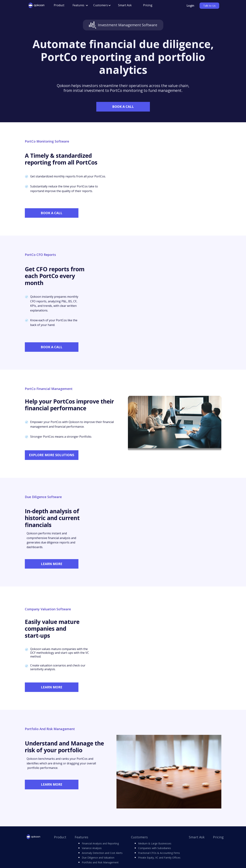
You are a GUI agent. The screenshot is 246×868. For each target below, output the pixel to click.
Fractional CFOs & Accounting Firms (159, 853)
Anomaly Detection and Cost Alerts (102, 853)
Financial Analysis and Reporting (100, 843)
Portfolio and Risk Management (100, 862)
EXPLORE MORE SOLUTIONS (52, 455)
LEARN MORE (52, 564)
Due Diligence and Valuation (98, 858)
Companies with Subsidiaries (155, 848)
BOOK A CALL (123, 107)
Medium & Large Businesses (155, 843)
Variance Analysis (92, 848)
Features (78, 5)
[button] (80, 5)
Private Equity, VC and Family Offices (159, 858)
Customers (101, 5)
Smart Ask (125, 5)
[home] (36, 5)
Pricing (148, 5)
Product (59, 5)
